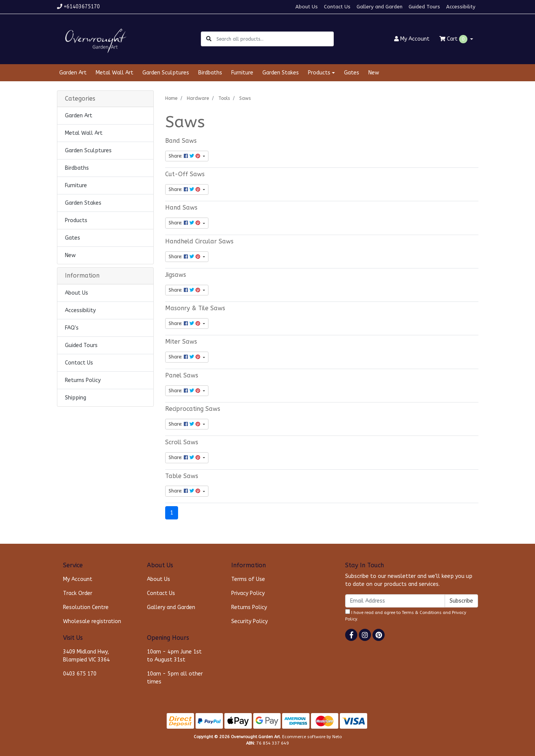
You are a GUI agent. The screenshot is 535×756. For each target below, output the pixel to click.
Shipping (76, 398)
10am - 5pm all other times (175, 678)
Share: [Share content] (185, 156)
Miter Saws (181, 342)
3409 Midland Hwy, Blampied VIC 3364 (86, 656)
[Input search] (275, 39)
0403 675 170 (80, 674)
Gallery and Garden (380, 7)
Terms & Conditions (422, 613)
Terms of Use (248, 579)
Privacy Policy (248, 593)
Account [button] (412, 39)
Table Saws (182, 476)
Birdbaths (210, 73)
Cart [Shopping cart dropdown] (454, 39)
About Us (307, 7)
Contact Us (337, 7)
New (374, 73)
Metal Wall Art (114, 73)
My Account (78, 579)
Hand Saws (181, 208)
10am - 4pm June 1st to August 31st (174, 656)
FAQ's (72, 328)
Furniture (242, 73)
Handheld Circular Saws (199, 241)
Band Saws (181, 141)
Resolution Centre (86, 607)
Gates (352, 73)
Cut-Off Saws (185, 174)
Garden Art (73, 73)
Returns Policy (83, 380)
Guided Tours (424, 7)
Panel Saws (182, 376)
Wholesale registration (92, 621)
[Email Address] (395, 601)
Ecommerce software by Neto (312, 737)
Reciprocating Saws (193, 409)
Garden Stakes (281, 73)
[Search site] (209, 39)
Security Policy (249, 621)
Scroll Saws (182, 442)
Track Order (78, 593)
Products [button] (319, 73)
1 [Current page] (172, 513)
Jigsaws (176, 275)
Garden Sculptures (166, 73)
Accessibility (461, 7)
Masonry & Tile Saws (195, 308)
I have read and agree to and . (406, 615)
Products (76, 220)
